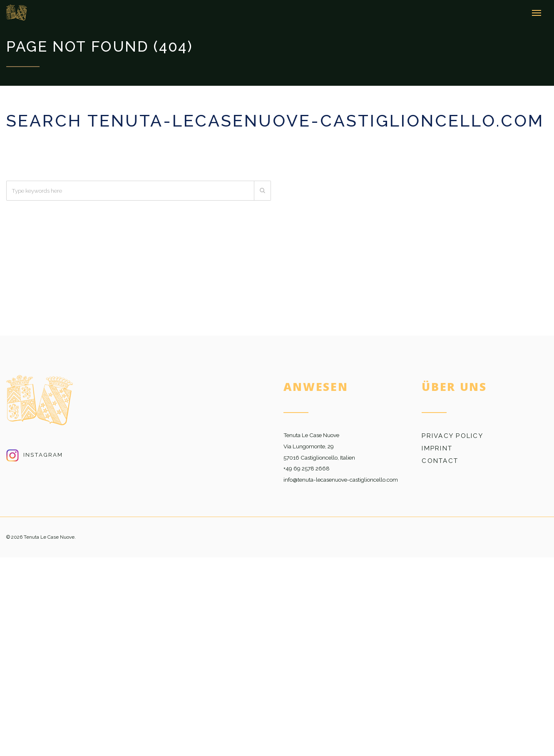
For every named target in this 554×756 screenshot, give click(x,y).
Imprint (437, 448)
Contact (440, 461)
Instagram (35, 455)
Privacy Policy (452, 436)
